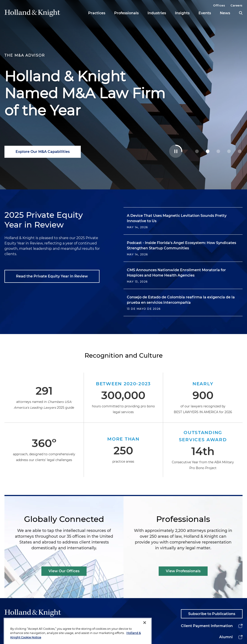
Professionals (126, 13)
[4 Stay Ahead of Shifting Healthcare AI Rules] (240, 151)
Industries (157, 13)
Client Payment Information (207, 626)
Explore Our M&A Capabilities (43, 152)
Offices (219, 5)
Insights (182, 13)
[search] (241, 13)
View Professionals (183, 571)
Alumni (226, 637)
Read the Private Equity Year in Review (52, 276)
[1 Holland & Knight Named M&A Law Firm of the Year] (208, 151)
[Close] (145, 633)
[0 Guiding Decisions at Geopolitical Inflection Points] (197, 151)
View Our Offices (64, 571)
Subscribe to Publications (212, 614)
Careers (237, 5)
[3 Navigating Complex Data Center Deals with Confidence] (229, 151)
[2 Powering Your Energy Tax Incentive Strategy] (218, 151)
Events (205, 13)
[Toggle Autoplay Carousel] (176, 151)
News (225, 13)
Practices (97, 13)
